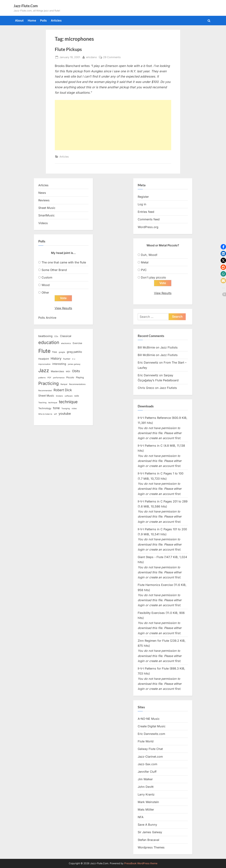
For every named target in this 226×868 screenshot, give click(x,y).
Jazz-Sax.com (147, 764)
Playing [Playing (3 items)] (80, 377)
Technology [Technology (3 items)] (45, 408)
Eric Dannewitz (148, 363)
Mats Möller (146, 809)
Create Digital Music (152, 726)
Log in (142, 204)
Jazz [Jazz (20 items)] (44, 370)
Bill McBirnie (146, 348)
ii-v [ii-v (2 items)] (74, 359)
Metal (145, 262)
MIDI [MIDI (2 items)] (68, 372)
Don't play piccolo (153, 277)
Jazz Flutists (169, 348)
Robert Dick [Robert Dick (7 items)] (63, 390)
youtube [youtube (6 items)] (65, 414)
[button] (223, 247)
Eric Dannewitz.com (151, 734)
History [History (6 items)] (56, 358)
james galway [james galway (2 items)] (74, 364)
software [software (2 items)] (69, 396)
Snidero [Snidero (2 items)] (59, 396)
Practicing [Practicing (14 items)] (49, 383)
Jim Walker (145, 779)
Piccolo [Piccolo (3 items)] (70, 377)
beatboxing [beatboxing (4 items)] (45, 336)
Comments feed (149, 219)
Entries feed (146, 212)
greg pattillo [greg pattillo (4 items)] (74, 352)
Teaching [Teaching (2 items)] (42, 403)
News (42, 193)
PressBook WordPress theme (141, 863)
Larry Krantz (146, 794)
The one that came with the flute (64, 262)
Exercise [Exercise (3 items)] (77, 343)
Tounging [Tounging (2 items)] (66, 409)
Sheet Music (47, 208)
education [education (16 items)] (49, 342)
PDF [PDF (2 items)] (49, 378)
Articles (56, 20)
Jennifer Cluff (147, 772)
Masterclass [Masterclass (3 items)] (57, 371)
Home (32, 20)
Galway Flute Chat (150, 749)
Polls (43, 20)
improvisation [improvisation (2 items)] (44, 364)
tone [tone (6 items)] (56, 408)
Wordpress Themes (151, 847)
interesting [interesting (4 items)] (59, 364)
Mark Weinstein (148, 802)
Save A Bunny (147, 825)
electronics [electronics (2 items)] (66, 343)
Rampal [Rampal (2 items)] (64, 384)
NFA (141, 817)
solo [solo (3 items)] (77, 396)
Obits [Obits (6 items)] (76, 371)
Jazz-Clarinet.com (150, 757)
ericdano (92, 57)
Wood (46, 285)
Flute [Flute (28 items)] (44, 351)
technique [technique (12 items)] (68, 402)
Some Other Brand (54, 270)
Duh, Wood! (149, 255)
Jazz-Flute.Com (26, 6)
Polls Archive (47, 318)
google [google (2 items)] (62, 352)
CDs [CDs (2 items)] (56, 337)
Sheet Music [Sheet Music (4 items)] (46, 396)
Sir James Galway (150, 832)
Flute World (146, 741)
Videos (43, 223)
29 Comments (112, 57)
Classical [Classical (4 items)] (66, 336)
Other (45, 293)
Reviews (44, 200)
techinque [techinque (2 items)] (53, 403)
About (19, 20)
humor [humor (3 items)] (67, 359)
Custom (47, 277)
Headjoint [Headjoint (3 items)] (44, 359)
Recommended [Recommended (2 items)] (45, 391)
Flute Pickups (68, 49)
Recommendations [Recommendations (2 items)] (77, 384)
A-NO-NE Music (149, 719)
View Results (63, 308)
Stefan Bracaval (148, 840)
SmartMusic (46, 215)
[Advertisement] (113, 125)
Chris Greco (146, 388)
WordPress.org (148, 227)
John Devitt (146, 787)
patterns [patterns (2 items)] (42, 378)
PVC (144, 270)
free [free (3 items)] (55, 352)
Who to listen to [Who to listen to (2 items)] (45, 414)
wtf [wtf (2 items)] (55, 414)
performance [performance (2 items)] (59, 378)
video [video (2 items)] (74, 409)
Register (143, 197)
